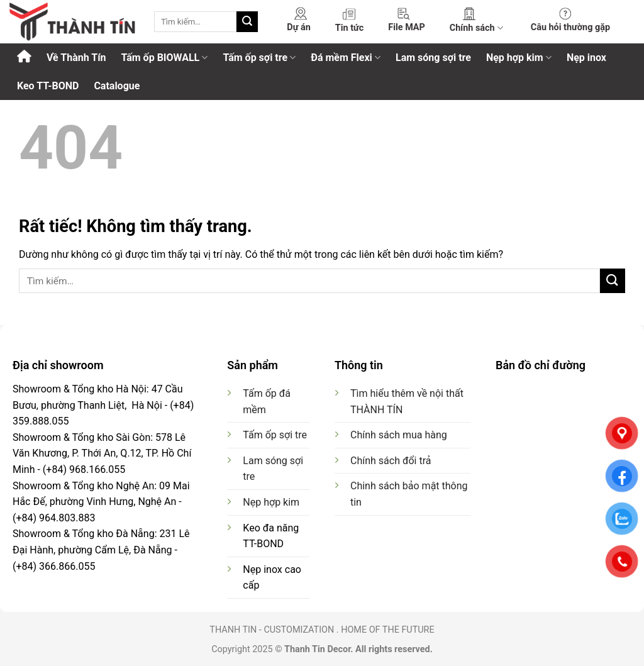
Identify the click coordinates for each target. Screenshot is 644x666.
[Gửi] (247, 22)
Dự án (298, 27)
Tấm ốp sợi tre (259, 58)
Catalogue (117, 86)
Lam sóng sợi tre (433, 58)
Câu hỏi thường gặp (570, 27)
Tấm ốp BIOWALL (164, 58)
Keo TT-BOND (48, 86)
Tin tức (349, 28)
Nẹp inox (586, 58)
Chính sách (476, 28)
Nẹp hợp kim (519, 58)
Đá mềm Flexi (346, 58)
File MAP (407, 27)
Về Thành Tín (76, 58)
